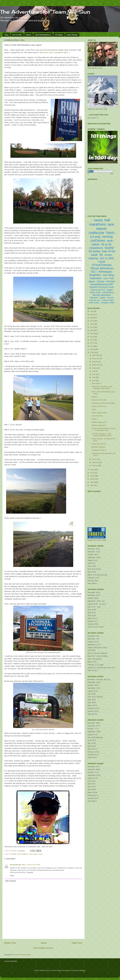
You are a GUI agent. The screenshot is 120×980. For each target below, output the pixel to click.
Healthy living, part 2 (99, 422)
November (96, 359)
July (94, 371)
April (94, 381)
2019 (92, 333)
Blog (6, 35)
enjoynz (67, 970)
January (95, 466)
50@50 (109, 248)
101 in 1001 (17, 35)
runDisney (98, 241)
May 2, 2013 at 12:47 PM (31, 865)
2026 (92, 311)
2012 (92, 470)
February (96, 462)
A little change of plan (99, 413)
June (94, 374)
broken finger (108, 300)
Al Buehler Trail (97, 416)
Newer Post (10, 943)
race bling (108, 275)
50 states (13, 854)
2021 (92, 327)
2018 (92, 337)
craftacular (97, 233)
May (94, 377)
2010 (92, 476)
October (95, 362)
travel (102, 262)
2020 (92, 330)
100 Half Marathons (43, 35)
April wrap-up (96, 383)
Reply (12, 876)
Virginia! (95, 397)
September (96, 365)
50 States (59, 35)
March (94, 459)
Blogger (83, 970)
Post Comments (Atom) (23, 955)
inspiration (96, 278)
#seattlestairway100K (102, 284)
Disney (101, 281)
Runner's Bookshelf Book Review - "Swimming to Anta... (104, 429)
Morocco (94, 298)
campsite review (108, 303)
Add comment (11, 881)
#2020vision (108, 292)
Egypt (110, 290)
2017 (92, 340)
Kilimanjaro (105, 272)
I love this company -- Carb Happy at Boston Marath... (102, 435)
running (107, 237)
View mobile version (43, 948)
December (96, 355)
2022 (92, 324)
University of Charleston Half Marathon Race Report (102, 388)
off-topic (111, 281)
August (95, 368)
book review (94, 303)
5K (101, 255)
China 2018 (95, 292)
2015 (92, 346)
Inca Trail (109, 278)
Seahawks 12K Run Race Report (104, 403)
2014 (92, 349)
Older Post (77, 943)
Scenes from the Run (99, 400)
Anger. (94, 409)
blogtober (95, 275)
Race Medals (72, 35)
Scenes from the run (99, 406)
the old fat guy (16, 865)
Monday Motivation (102, 295)
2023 (92, 321)
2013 (92, 352)
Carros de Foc (98, 290)
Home (44, 943)
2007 (92, 485)
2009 (92, 479)
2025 (92, 315)
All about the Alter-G (99, 450)
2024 (92, 318)
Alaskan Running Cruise (102, 287)
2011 (92, 473)
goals (103, 298)
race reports (33, 854)
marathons (96, 248)
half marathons (23, 854)
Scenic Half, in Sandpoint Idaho (55, 52)
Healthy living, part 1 (99, 425)
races (41, 854)
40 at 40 (106, 244)
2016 (92, 343)
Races (29, 35)
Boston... (95, 419)
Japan (92, 281)
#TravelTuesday (102, 265)
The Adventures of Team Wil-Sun (45, 12)
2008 (92, 482)
